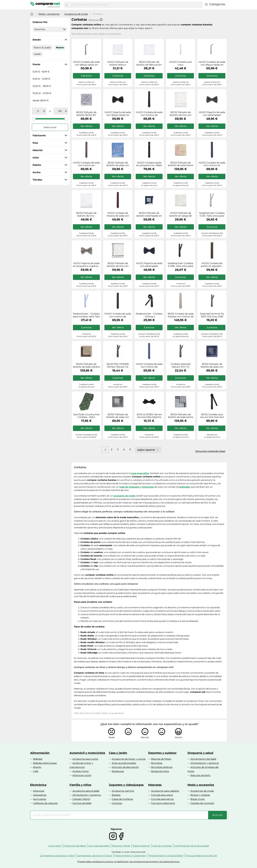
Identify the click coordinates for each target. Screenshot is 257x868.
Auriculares (40, 799)
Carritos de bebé (82, 803)
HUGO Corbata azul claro (181, 63)
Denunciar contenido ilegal (210, 451)
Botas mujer (198, 799)
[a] (60, 111)
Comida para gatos (162, 795)
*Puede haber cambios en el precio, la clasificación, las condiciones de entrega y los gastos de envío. (128, 862)
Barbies (116, 795)
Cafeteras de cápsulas (45, 803)
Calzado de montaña (202, 803)
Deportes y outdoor (162, 753)
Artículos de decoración (125, 767)
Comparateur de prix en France (94, 856)
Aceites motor (81, 771)
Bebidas (38, 759)
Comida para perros (162, 799)
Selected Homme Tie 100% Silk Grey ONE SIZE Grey (212, 315)
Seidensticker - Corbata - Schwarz (149, 315)
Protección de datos (75, 846)
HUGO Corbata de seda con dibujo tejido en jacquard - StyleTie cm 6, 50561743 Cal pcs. (212, 63)
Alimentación (40, 753)
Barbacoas (118, 771)
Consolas (117, 803)
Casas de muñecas (122, 799)
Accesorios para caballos (165, 791)
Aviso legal (55, 846)
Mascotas (155, 785)
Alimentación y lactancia (205, 763)
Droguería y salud (200, 753)
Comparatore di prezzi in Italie (57, 856)
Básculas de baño (200, 775)
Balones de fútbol (161, 759)
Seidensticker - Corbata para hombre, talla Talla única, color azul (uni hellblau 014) (86, 315)
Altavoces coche (82, 775)
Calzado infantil (81, 799)
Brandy (37, 767)
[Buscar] (67, 5)
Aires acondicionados (124, 763)
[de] (38, 111)
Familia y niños (80, 785)
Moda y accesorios (49, 14)
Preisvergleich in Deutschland (166, 856)
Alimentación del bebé (203, 759)
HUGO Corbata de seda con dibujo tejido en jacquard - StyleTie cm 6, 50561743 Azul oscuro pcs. (86, 63)
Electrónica (38, 785)
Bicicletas (157, 763)
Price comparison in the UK (201, 856)
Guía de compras (162, 846)
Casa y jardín (118, 753)
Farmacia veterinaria (163, 803)
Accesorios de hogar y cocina (129, 759)
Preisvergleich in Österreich (130, 856)
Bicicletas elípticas (162, 767)
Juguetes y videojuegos (126, 785)
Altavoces (39, 791)
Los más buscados (99, 846)
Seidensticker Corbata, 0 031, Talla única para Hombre (212, 214)
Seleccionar (50, 127)
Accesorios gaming (123, 791)
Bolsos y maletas (200, 795)
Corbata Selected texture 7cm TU (181, 365)
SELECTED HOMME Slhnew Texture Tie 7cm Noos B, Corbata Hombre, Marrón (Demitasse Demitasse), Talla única (118, 365)
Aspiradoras (40, 795)
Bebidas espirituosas (45, 763)
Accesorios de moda (76, 14)
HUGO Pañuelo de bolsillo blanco (118, 63)
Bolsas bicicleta (160, 771)
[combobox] (136, 5)
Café (36, 771)
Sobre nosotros (141, 846)
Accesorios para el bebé (86, 791)
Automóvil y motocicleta (87, 753)
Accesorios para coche (85, 759)
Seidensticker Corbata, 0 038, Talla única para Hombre (181, 265)
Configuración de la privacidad (191, 846)
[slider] (34, 119)
